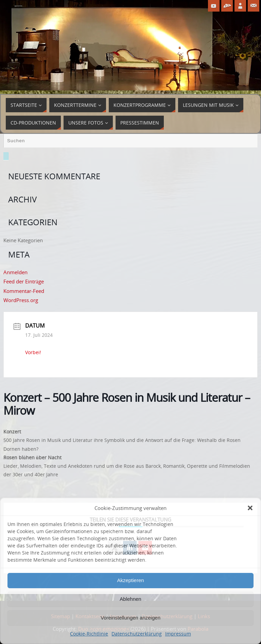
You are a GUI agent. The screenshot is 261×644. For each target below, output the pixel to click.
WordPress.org (21, 300)
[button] (250, 508)
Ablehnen (130, 599)
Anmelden (15, 272)
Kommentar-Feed (24, 291)
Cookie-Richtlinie (89, 634)
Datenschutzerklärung (136, 634)
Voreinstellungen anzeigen (130, 618)
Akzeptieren (130, 580)
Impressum (178, 634)
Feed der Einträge (24, 281)
